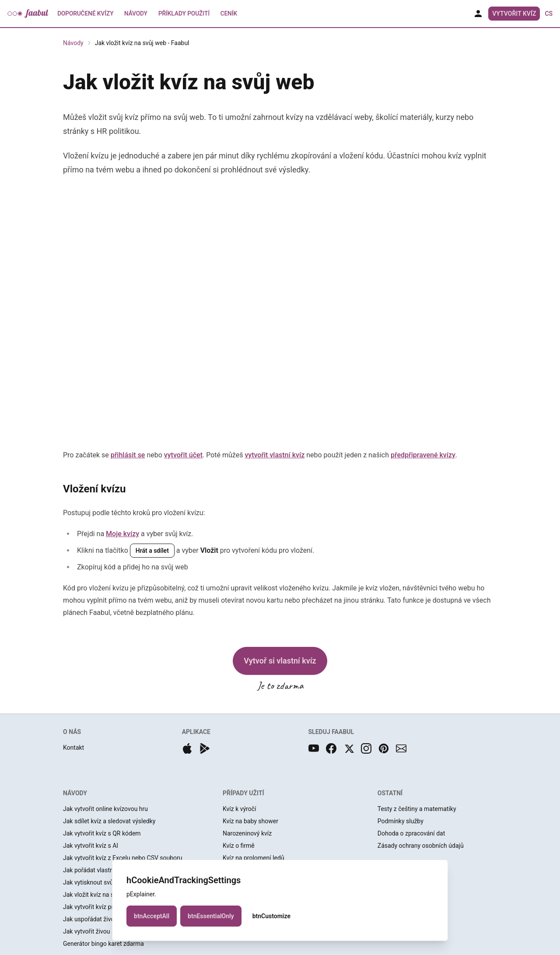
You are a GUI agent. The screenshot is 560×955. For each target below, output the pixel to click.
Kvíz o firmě (239, 846)
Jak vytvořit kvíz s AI (91, 846)
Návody (136, 14)
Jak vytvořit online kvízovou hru (105, 809)
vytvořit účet (183, 455)
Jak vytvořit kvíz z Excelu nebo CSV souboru (123, 858)
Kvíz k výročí (240, 809)
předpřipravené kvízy (423, 455)
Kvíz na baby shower (250, 821)
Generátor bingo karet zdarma (103, 944)
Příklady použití (184, 14)
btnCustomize (271, 916)
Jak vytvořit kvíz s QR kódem (102, 833)
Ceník (229, 14)
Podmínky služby (401, 821)
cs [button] (549, 14)
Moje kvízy (122, 534)
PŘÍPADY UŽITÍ (243, 793)
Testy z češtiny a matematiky (417, 809)
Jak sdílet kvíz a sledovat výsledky (109, 821)
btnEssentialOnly (211, 916)
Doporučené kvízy (86, 14)
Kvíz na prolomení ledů (254, 858)
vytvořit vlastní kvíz (275, 455)
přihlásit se (128, 455)
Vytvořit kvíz (514, 14)
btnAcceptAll (152, 916)
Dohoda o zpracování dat (411, 833)
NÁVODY (75, 793)
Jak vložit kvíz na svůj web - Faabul (142, 43)
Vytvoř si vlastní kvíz (280, 661)
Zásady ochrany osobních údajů (421, 846)
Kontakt (73, 748)
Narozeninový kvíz (247, 833)
